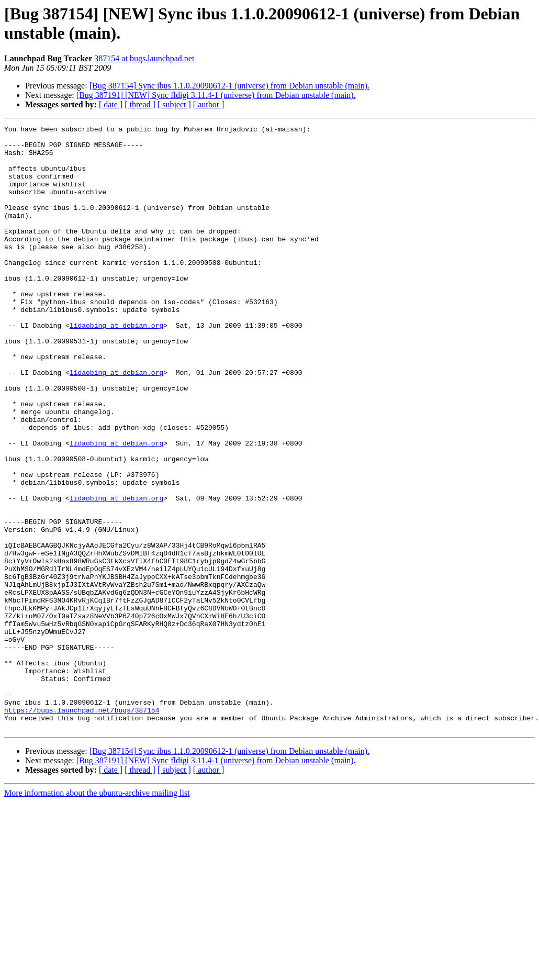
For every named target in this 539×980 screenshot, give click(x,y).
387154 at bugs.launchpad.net (144, 58)
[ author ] (209, 104)
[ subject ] (174, 104)
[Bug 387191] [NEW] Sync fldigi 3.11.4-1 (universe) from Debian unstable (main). (216, 95)
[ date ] (111, 104)
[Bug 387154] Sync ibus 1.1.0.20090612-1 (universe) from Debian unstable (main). (229, 86)
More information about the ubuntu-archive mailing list (97, 914)
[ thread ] (140, 104)
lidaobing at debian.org (116, 366)
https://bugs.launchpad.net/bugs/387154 (82, 828)
